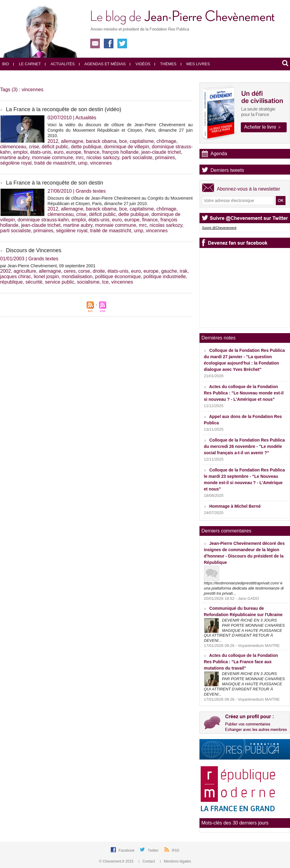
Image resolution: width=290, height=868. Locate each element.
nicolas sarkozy (103, 158)
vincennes (101, 163)
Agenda (219, 154)
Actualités (60, 64)
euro (59, 152)
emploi (20, 152)
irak (184, 271)
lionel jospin (46, 276)
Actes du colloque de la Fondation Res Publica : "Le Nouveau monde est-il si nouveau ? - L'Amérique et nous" (244, 393)
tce (105, 282)
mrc (80, 158)
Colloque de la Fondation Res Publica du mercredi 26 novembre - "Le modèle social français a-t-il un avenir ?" (244, 446)
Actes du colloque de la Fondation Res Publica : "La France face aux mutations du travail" (241, 662)
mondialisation (77, 276)
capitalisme (142, 141)
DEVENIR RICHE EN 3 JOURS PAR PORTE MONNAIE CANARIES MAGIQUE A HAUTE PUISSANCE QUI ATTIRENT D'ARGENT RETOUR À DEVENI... (244, 630)
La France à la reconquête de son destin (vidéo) (64, 109)
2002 (6, 271)
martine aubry (15, 158)
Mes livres (195, 64)
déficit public (55, 147)
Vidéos (140, 64)
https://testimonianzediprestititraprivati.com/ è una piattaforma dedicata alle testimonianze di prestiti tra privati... (244, 588)
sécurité (34, 282)
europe (74, 152)
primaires (165, 158)
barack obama (101, 141)
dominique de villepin (127, 147)
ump (83, 163)
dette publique (86, 147)
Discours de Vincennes (34, 250)
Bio (6, 64)
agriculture (25, 271)
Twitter (154, 850)
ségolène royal (16, 163)
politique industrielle (165, 276)
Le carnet (27, 64)
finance (92, 152)
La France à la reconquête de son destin (55, 183)
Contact (147, 861)
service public (60, 282)
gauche (169, 271)
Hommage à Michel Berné (235, 506)
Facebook (127, 850)
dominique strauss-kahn (43, 220)
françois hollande (121, 152)
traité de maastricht (55, 163)
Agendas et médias (102, 64)
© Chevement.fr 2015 (117, 861)
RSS (176, 850)
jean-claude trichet (161, 152)
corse (84, 271)
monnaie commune (53, 158)
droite (99, 271)
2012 (53, 141)
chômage (167, 141)
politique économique (118, 276)
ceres (70, 271)
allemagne (72, 141)
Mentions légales (176, 861)
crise (34, 147)
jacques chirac (16, 276)
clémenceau (13, 147)
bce (123, 141)
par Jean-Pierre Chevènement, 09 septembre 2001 (48, 266)
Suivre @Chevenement (219, 228)
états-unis (41, 152)
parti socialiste (137, 158)
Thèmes (166, 64)
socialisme (88, 282)
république (12, 282)
